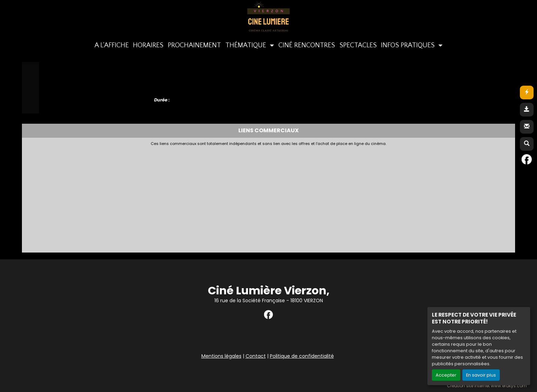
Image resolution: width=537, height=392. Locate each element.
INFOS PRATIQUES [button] (409, 45)
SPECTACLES (358, 45)
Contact (256, 356)
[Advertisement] (191, 197)
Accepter (446, 375)
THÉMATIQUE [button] (247, 45)
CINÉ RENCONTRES (307, 45)
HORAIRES (148, 45)
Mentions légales (221, 356)
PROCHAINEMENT (194, 45)
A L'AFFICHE (112, 45)
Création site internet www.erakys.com (487, 386)
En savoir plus (481, 375)
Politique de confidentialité (302, 356)
